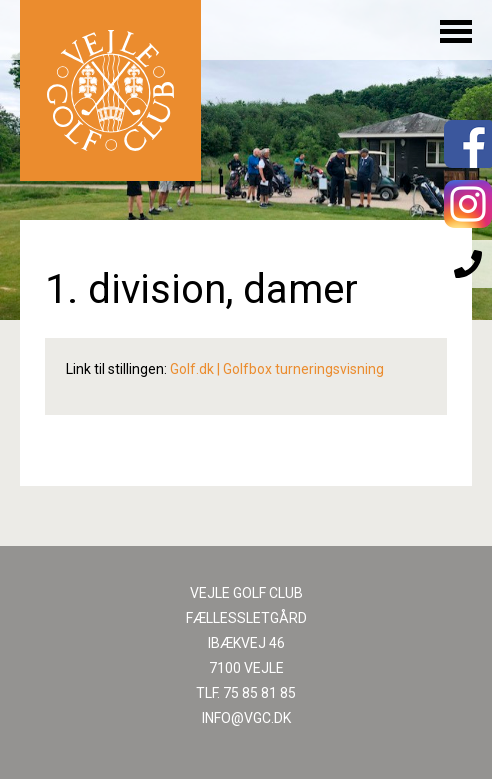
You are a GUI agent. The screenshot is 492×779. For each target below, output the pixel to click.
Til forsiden (110, 90)
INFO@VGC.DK (246, 718)
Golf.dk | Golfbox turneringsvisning (277, 369)
